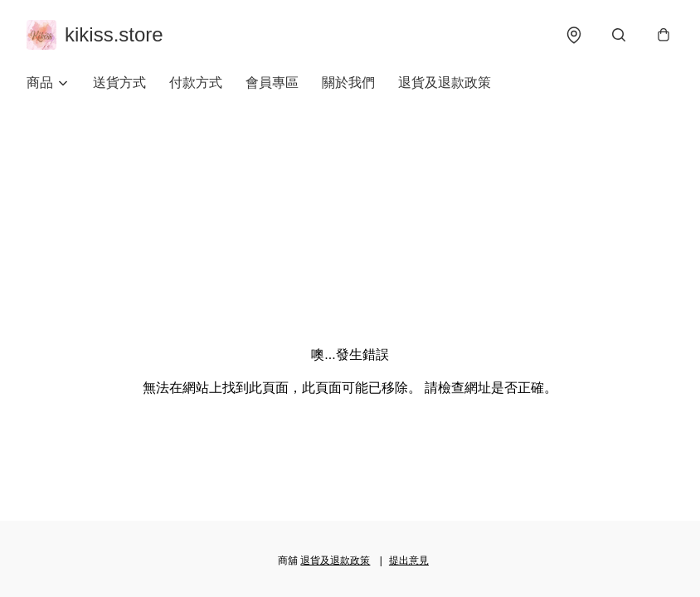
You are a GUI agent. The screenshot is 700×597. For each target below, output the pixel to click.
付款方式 (196, 83)
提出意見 (409, 561)
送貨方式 (119, 83)
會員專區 (272, 83)
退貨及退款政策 (445, 83)
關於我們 (348, 83)
